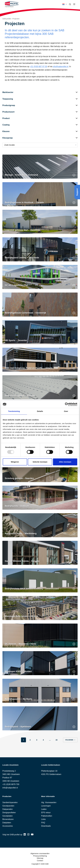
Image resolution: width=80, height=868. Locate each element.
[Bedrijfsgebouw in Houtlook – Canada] (40, 194)
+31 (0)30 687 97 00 (38, 67)
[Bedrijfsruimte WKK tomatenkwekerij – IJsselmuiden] (40, 580)
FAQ (43, 823)
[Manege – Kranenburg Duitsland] (40, 167)
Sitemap (40, 858)
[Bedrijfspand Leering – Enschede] (40, 249)
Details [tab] (40, 411)
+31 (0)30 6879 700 (11, 784)
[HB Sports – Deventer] (40, 332)
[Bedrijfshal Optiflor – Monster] (40, 387)
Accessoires (8, 826)
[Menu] (74, 4)
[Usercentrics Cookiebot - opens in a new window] (67, 404)
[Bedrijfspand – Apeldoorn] (40, 718)
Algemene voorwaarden (40, 853)
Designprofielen (9, 813)
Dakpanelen (8, 809)
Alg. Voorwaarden (49, 802)
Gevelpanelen (8, 806)
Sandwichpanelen (10, 802)
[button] (65, 4)
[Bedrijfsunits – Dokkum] (40, 498)
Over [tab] (66, 411)
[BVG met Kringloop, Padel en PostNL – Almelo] (40, 360)
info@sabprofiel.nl (61, 67)
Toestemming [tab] (14, 411)
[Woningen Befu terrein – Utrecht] (40, 608)
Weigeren (15, 462)
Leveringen (46, 806)
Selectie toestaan (40, 462)
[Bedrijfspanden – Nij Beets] (40, 691)
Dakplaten (7, 823)
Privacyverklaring (40, 856)
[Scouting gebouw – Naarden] (40, 470)
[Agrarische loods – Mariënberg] (40, 525)
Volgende (70, 740)
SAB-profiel (7, 19)
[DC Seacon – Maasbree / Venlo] (40, 636)
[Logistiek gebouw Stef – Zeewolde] (40, 222)
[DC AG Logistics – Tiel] (40, 277)
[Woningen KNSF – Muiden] (40, 663)
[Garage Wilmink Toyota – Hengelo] (40, 553)
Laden (44, 809)
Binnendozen (8, 819)
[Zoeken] (70, 4)
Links (43, 819)
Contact (40, 861)
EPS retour (46, 813)
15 (56, 740)
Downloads (46, 826)
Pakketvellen (47, 816)
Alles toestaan (65, 462)
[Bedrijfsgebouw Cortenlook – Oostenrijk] (40, 305)
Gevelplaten (8, 816)
